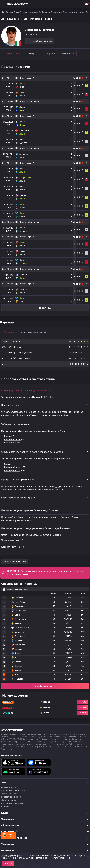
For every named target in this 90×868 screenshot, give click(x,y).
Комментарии (68, 54)
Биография (50, 54)
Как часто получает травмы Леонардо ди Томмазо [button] (30, 510)
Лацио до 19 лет (12, 443)
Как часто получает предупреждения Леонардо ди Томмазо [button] (35, 528)
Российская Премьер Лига (13, 803)
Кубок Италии (33, 101)
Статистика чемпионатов (33, 332)
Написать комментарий (15, 561)
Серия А (31, 78)
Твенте (30, 490)
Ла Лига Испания (9, 794)
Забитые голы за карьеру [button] (16, 424)
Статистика (10, 332)
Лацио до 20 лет (12, 440)
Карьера (31, 54)
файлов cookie (64, 858)
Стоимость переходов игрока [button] (18, 498)
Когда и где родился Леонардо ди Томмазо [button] (26, 390)
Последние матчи (11, 54)
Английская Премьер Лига (13, 791)
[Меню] (3, 4)
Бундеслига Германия (11, 797)
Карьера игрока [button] (10, 405)
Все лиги (5, 807)
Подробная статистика (45, 686)
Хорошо (8, 863)
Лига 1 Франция (9, 800)
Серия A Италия (8, 787)
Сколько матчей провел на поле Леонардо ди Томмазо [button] (32, 452)
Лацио (7, 436)
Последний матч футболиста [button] (18, 480)
